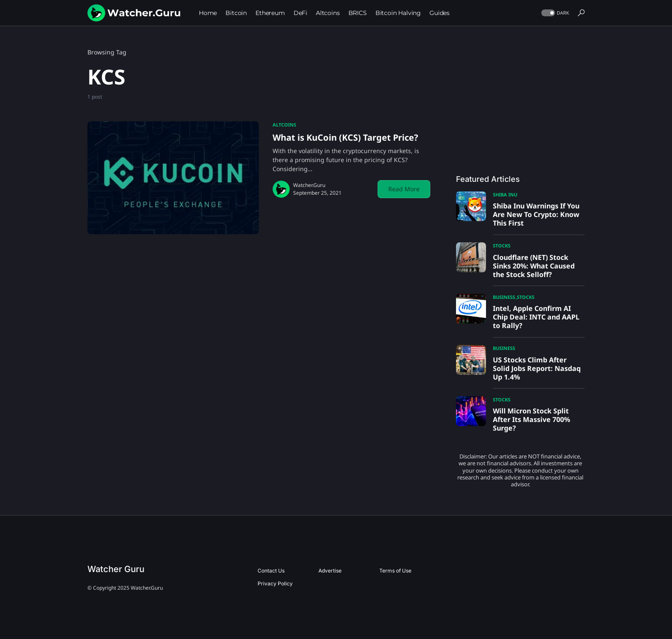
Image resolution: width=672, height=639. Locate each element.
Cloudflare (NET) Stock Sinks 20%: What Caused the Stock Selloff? (534, 266)
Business (504, 297)
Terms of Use (395, 571)
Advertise (330, 571)
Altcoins (284, 125)
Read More (404, 189)
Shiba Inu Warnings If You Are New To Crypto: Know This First (536, 214)
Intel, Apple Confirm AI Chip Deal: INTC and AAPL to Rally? (536, 317)
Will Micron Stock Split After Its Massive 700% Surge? (531, 419)
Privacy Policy (275, 583)
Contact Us (271, 571)
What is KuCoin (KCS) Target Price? (345, 137)
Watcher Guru (116, 569)
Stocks (502, 246)
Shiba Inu (505, 194)
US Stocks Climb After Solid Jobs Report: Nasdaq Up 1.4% (537, 368)
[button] (554, 13)
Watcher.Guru (309, 185)
